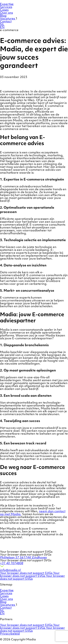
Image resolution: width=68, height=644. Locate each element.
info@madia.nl (10, 570)
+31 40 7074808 (12, 563)
